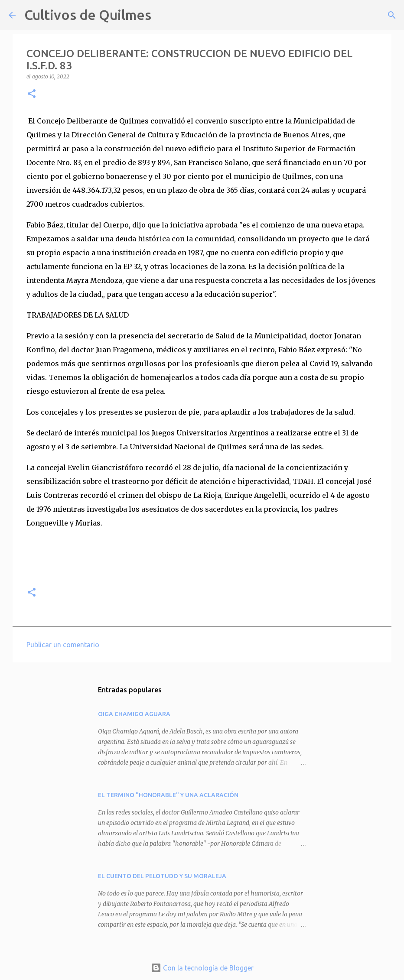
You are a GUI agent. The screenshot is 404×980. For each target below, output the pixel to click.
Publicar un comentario (63, 645)
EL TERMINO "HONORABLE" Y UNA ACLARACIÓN (168, 795)
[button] (32, 94)
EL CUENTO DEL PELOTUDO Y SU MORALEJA (162, 876)
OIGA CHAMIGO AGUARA (134, 714)
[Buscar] (163, 15)
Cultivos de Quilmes (88, 15)
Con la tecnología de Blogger (202, 968)
